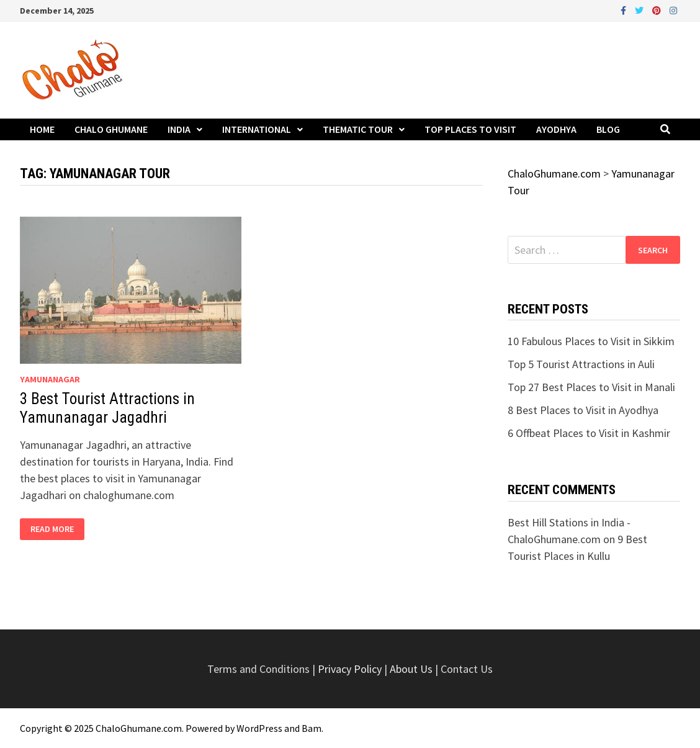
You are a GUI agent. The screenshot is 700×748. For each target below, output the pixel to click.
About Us (411, 669)
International (257, 129)
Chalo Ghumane (111, 129)
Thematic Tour (358, 129)
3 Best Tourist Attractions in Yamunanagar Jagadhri (107, 408)
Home (42, 129)
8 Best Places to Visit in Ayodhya (583, 410)
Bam (312, 728)
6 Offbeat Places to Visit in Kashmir (589, 433)
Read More (57, 529)
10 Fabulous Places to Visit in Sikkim (591, 341)
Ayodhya (556, 129)
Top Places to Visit (470, 129)
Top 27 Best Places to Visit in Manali (591, 387)
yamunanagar (50, 379)
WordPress (259, 728)
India (179, 129)
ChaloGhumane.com (139, 728)
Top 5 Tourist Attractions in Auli (581, 364)
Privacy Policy (351, 669)
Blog (608, 129)
